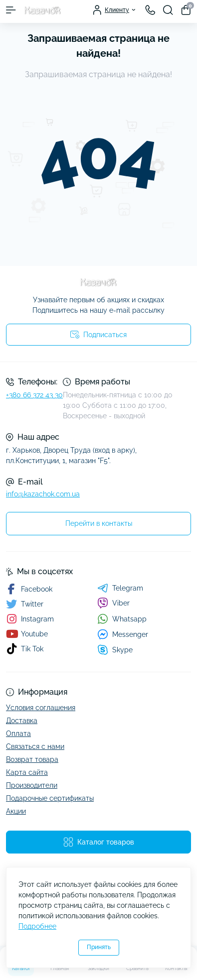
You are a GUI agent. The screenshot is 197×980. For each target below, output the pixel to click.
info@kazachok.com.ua (43, 494)
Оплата (18, 734)
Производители (32, 785)
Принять (99, 947)
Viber (113, 603)
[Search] (168, 10)
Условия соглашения (41, 708)
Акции (16, 811)
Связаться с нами (35, 746)
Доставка (22, 721)
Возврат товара (32, 759)
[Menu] (11, 10)
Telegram (120, 588)
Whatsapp (122, 619)
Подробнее (37, 926)
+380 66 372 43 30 (34, 395)
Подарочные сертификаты (50, 798)
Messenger (123, 634)
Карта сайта (27, 772)
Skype (115, 650)
